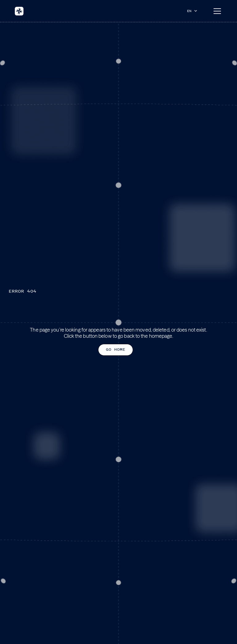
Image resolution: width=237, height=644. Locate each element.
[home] (19, 11)
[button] (193, 11)
